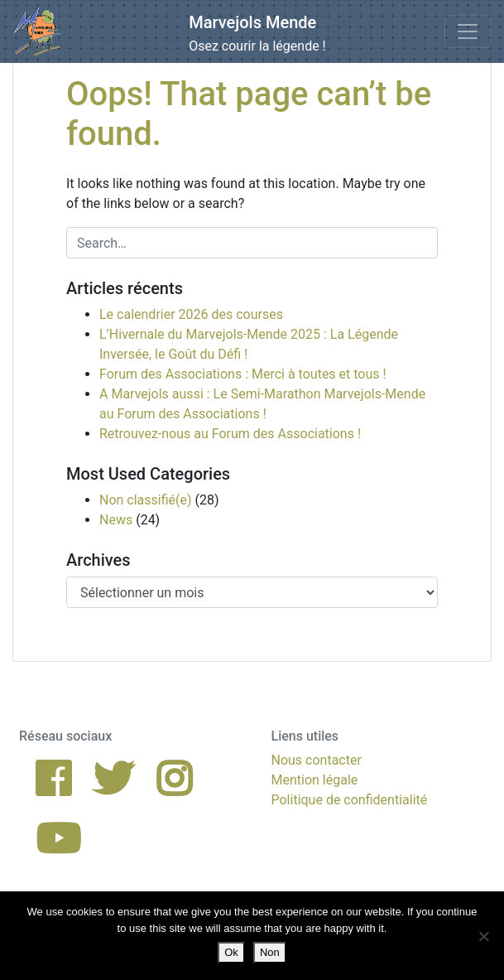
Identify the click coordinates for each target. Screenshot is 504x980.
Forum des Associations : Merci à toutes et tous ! (243, 374)
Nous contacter (317, 760)
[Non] (483, 936)
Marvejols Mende (252, 22)
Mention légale (315, 780)
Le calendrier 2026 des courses (191, 314)
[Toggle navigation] (468, 31)
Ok (231, 952)
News (116, 520)
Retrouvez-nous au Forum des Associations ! (230, 434)
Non (270, 952)
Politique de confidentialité (350, 800)
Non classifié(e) (146, 500)
